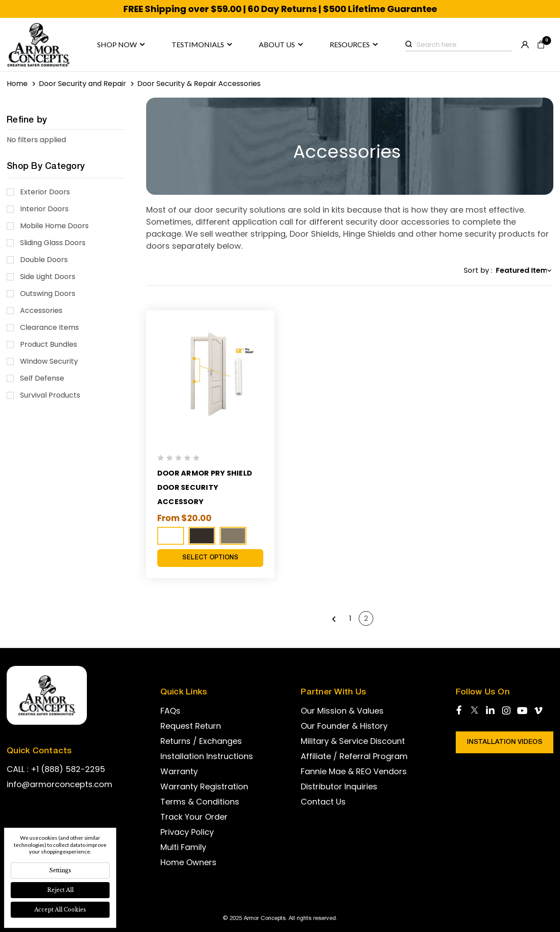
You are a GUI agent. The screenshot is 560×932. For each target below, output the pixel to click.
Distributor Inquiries (339, 786)
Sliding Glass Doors (53, 243)
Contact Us (323, 802)
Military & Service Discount (353, 741)
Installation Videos (505, 742)
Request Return (191, 726)
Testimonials (202, 45)
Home (17, 84)
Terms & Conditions (200, 802)
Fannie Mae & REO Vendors (354, 771)
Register (525, 45)
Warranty (179, 771)
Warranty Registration (204, 786)
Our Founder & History (344, 726)
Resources (354, 45)
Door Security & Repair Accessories (199, 84)
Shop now (121, 45)
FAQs (170, 711)
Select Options (210, 558)
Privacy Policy (187, 832)
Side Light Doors (48, 277)
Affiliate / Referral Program (354, 756)
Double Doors (44, 260)
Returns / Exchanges (201, 741)
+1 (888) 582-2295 (68, 769)
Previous (334, 618)
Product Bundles (49, 344)
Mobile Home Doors (54, 226)
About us (281, 45)
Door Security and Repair (82, 84)
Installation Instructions (207, 756)
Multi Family (183, 847)
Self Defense (42, 378)
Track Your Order (194, 817)
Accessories (41, 310)
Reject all (60, 890)
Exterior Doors (45, 192)
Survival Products (50, 395)
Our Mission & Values (342, 711)
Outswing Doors (48, 294)
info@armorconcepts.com (59, 784)
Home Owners (188, 862)
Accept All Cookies (60, 909)
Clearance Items (49, 327)
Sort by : (478, 270)
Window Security (49, 361)
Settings (60, 870)
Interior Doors (44, 209)
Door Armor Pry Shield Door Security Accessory (206, 487)
